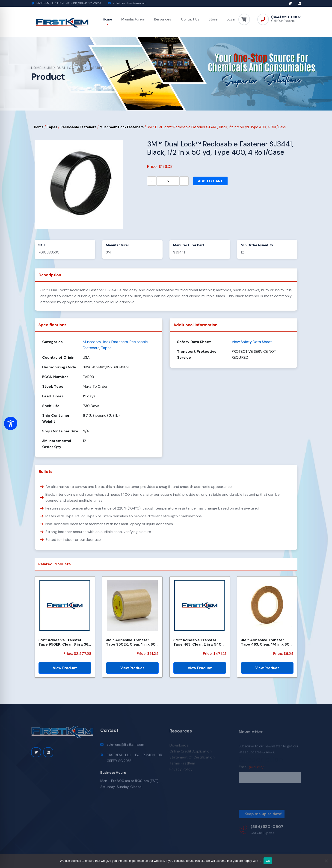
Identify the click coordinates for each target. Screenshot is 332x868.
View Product (65, 668)
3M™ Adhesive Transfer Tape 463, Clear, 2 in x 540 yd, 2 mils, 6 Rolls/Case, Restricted (197, 642)
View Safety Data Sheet (252, 342)
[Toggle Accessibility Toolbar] (11, 423)
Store (213, 19)
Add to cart (210, 181)
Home (107, 19)
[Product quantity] (168, 181)
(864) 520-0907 (286, 17)
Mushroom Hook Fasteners (122, 127)
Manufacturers (133, 19)
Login (231, 19)
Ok (268, 861)
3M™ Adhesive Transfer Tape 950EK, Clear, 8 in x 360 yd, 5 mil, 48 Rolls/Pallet (65, 642)
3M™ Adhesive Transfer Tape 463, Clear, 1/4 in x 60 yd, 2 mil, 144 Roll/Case (265, 642)
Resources (162, 19)
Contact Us (190, 19)
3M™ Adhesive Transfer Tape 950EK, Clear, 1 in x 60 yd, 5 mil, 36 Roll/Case (131, 642)
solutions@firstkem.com (130, 3)
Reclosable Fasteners (78, 127)
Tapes (52, 127)
